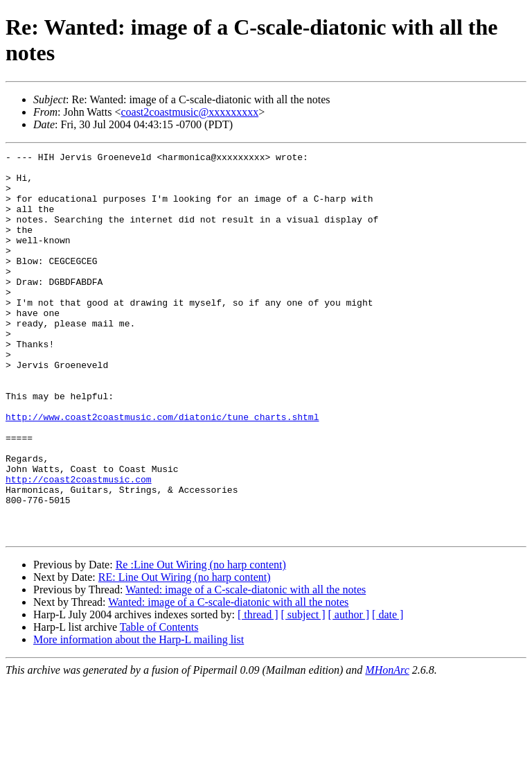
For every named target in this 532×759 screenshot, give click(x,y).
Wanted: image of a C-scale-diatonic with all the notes (246, 666)
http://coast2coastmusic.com (79, 546)
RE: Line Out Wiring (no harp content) (185, 654)
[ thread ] (258, 691)
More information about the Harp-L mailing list (139, 716)
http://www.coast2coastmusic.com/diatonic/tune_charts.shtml (162, 471)
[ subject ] (303, 691)
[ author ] (349, 691)
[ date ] (388, 691)
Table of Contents (159, 704)
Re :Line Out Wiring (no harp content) (201, 642)
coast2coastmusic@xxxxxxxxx (189, 112)
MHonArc (387, 747)
